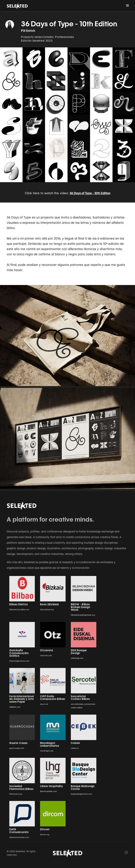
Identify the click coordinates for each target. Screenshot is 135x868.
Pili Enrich (28, 31)
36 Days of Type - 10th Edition (90, 193)
